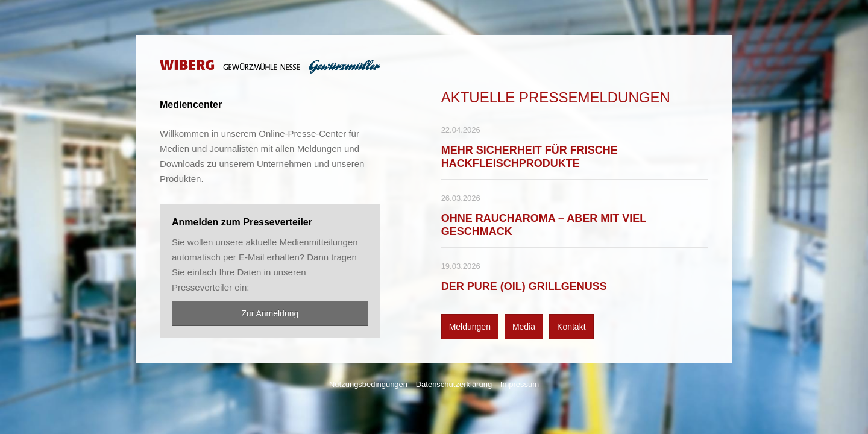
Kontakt (571, 327)
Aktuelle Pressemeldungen (556, 97)
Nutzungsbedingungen (368, 384)
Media (524, 327)
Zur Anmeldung (270, 313)
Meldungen (470, 327)
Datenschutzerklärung (454, 384)
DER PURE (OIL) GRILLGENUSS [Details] (524, 286)
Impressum (520, 384)
